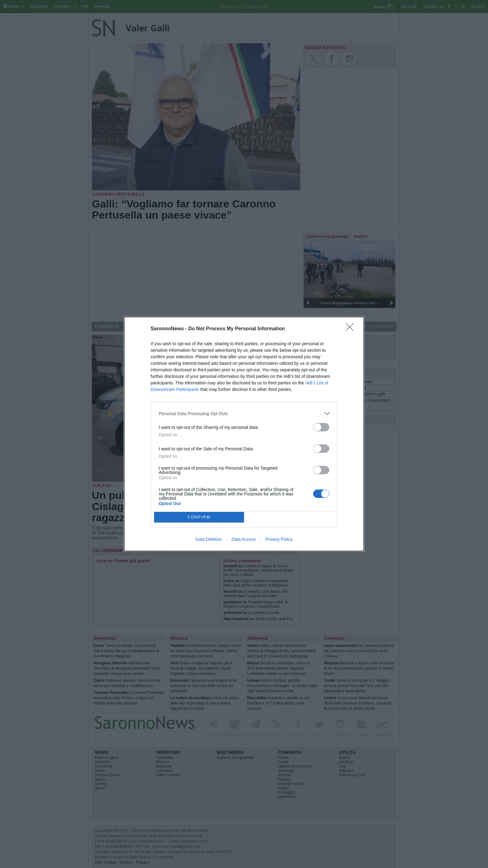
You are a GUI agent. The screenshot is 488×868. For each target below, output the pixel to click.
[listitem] (244, 413)
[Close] (352, 329)
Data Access (244, 539)
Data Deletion (209, 539)
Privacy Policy (279, 539)
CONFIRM (199, 517)
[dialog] (244, 434)
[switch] (321, 427)
